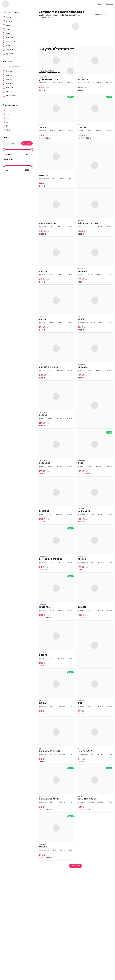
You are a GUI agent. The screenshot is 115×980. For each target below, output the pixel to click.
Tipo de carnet (12, 105)
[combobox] (99, 15)
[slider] (4, 150)
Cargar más (75, 866)
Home (100, 4)
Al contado (9, 143)
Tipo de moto (11, 12)
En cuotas (27, 143)
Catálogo (110, 4)
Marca (7, 61)
